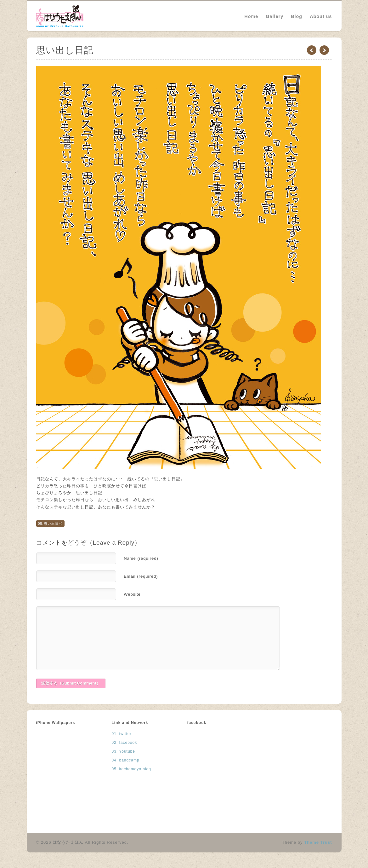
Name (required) (141, 558)
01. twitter (122, 734)
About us (321, 16)
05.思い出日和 (50, 524)
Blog (297, 16)
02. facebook (125, 743)
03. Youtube (123, 751)
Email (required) (141, 576)
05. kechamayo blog (131, 769)
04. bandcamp (126, 760)
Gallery (275, 16)
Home (251, 16)
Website (132, 594)
